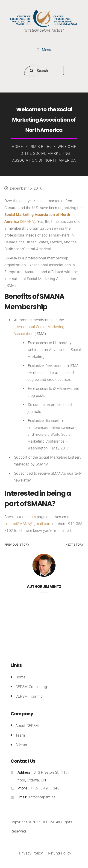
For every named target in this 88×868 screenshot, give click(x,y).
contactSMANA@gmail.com (28, 524)
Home (17, 147)
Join (32, 517)
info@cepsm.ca (42, 797)
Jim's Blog (40, 147)
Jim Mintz (52, 586)
